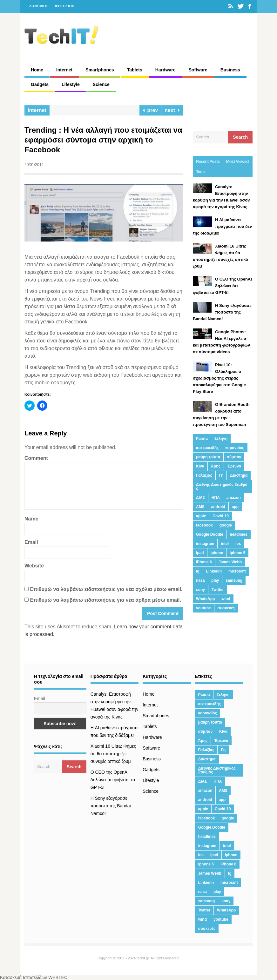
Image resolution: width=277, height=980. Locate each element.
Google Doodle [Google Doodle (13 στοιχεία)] (209, 534)
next (172, 110)
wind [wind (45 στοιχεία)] (226, 599)
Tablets (135, 70)
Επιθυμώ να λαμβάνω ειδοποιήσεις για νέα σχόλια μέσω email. (106, 589)
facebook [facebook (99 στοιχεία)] (204, 525)
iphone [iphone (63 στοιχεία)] (217, 553)
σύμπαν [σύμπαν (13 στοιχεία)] (234, 457)
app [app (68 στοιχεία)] (235, 507)
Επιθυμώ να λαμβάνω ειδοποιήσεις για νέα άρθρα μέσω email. (105, 600)
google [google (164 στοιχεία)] (226, 525)
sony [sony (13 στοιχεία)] (200, 590)
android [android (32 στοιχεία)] (218, 507)
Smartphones (100, 70)
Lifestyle (71, 84)
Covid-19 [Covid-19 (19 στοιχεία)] (221, 516)
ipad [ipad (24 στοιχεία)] (200, 553)
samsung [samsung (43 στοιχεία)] (234, 580)
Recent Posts (208, 161)
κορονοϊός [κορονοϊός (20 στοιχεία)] (235, 448)
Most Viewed (237, 161)
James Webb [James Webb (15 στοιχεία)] (230, 562)
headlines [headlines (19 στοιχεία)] (238, 534)
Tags (200, 172)
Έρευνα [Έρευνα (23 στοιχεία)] (234, 466)
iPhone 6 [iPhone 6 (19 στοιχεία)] (204, 562)
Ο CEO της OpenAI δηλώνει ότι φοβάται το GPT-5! (113, 780)
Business (230, 70)
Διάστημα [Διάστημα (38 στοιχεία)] (239, 475)
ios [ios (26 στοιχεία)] (238, 544)
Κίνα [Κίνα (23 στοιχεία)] (200, 466)
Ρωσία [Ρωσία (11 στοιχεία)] (202, 439)
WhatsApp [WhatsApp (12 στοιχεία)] (205, 599)
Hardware (166, 70)
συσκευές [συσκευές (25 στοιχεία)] (226, 608)
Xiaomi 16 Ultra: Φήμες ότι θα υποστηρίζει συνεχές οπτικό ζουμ (113, 754)
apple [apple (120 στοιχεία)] (201, 516)
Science (101, 84)
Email (31, 542)
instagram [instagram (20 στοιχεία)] (205, 544)
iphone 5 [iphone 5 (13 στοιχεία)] (237, 553)
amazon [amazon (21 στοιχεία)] (234, 498)
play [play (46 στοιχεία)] (215, 580)
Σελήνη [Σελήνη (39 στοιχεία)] (221, 439)
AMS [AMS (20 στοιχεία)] (200, 507)
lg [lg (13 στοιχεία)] (198, 571)
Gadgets (40, 84)
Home (37, 70)
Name (31, 519)
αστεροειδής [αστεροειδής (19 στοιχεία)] (207, 448)
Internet (64, 70)
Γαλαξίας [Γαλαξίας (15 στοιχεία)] (204, 475)
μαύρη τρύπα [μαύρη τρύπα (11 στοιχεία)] (208, 457)
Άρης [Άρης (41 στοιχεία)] (216, 466)
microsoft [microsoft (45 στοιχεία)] (237, 571)
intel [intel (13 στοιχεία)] (225, 544)
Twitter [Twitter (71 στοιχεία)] (218, 590)
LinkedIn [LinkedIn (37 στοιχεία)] (214, 571)
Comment (36, 458)
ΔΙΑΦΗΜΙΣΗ (38, 6)
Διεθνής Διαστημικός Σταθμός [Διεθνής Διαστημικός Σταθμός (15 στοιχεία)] (222, 487)
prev (150, 110)
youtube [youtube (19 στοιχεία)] (203, 608)
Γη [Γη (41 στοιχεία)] (221, 475)
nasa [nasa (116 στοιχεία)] (200, 580)
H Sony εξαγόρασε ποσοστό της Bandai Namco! (111, 806)
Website (34, 566)
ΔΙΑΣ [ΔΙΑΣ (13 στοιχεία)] (200, 498)
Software (198, 70)
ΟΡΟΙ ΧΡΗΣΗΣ (64, 6)
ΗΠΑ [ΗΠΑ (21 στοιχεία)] (216, 498)
